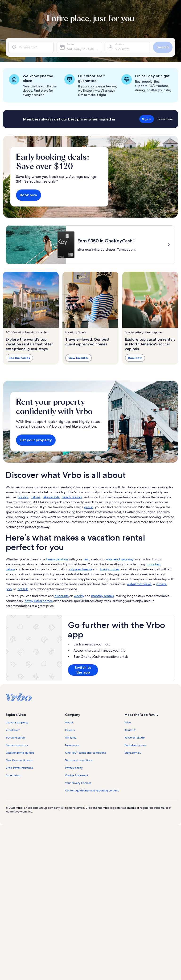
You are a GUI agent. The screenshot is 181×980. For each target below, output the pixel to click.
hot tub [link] (23, 589)
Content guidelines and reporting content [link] (92, 791)
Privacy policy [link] (74, 768)
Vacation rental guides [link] (20, 753)
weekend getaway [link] (120, 559)
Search (163, 47)
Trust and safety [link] (16, 738)
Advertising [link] (13, 775)
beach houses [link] (72, 497)
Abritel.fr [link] (130, 730)
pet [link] (86, 559)
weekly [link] (79, 596)
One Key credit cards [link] (19, 760)
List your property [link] (17, 722)
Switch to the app (83, 670)
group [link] (89, 507)
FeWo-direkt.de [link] (135, 738)
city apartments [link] (81, 569)
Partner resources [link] (17, 745)
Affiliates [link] (71, 738)
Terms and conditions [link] (79, 760)
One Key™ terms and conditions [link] (85, 753)
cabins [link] (36, 497)
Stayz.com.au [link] (133, 753)
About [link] (69, 722)
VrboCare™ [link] (13, 730)
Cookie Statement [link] (77, 775)
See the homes (19, 358)
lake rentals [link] (51, 497)
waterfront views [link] (139, 584)
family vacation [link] (57, 559)
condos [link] (23, 497)
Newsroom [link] (72, 745)
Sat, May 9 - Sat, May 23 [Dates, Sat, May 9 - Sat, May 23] (84, 49)
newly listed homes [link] (39, 601)
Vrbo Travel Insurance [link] (19, 768)
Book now (29, 195)
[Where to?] (31, 47)
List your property (36, 440)
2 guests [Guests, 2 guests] (122, 49)
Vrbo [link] (128, 722)
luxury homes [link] (110, 569)
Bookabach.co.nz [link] (135, 745)
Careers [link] (70, 730)
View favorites (78, 358)
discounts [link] (62, 596)
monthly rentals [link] (103, 596)
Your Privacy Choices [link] (78, 783)
